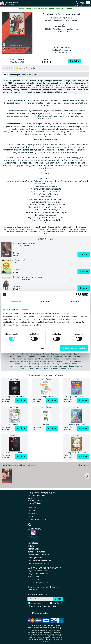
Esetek (77, 354)
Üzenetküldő (33, 549)
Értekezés (39, 369)
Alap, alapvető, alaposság (31, 354)
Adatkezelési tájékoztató (38, 564)
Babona (46, 354)
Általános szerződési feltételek (41, 561)
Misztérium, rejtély (55, 361)
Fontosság (41, 356)
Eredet (70, 354)
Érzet (46, 369)
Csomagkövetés (35, 558)
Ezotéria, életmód (17, 356)
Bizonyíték (55, 354)
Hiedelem (77, 356)
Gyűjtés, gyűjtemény (55, 356)
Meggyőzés (15, 361)
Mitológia (68, 361)
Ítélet (69, 369)
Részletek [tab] (45, 301)
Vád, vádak (63, 366)
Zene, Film (32, 508)
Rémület (45, 364)
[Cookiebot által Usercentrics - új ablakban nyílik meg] (78, 294)
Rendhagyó (36, 364)
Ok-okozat (26, 364)
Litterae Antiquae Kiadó (38, 583)
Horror (19, 359)
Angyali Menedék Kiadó (38, 574)
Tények (36, 366)
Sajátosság (55, 364)
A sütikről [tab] (75, 301)
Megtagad (45, 348)
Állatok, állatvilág (75, 366)
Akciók (30, 517)
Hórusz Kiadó (33, 577)
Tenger (75, 364)
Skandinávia (66, 364)
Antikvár (31, 511)
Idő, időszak (28, 359)
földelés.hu (45, 641)
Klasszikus (58, 359)
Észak (63, 369)
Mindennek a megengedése (74, 348)
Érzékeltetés (55, 369)
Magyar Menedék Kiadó (38, 571)
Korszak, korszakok (71, 359)
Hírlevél (31, 546)
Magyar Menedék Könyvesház (9, 5)
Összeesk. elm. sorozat (38, 520)
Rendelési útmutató (36, 552)
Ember (63, 354)
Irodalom (48, 359)
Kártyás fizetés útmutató (38, 555)
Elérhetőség (33, 543)
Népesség (77, 361)
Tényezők (45, 366)
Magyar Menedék (40, 613)
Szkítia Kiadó (33, 580)
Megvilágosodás (40, 361)
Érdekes (30, 369)
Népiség (17, 364)
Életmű (22, 369)
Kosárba (74, 61)
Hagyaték (68, 356)
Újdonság (32, 514)
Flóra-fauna (30, 356)
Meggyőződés (26, 361)
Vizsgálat (53, 366)
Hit (14, 359)
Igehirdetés (39, 359)
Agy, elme (16, 354)
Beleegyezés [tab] (16, 301)
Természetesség (16, 366)
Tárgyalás (28, 366)
